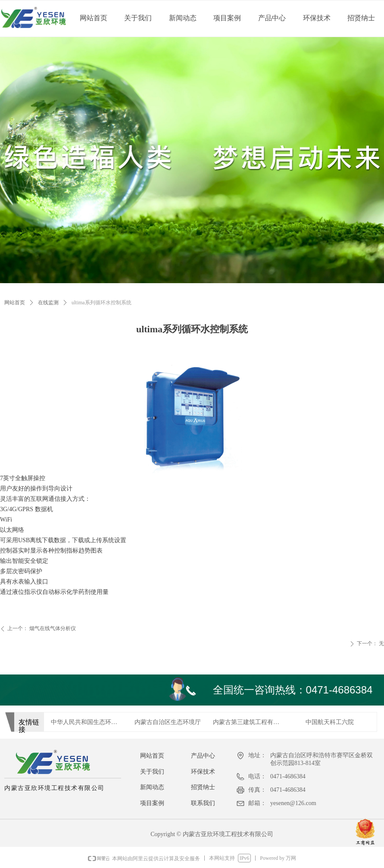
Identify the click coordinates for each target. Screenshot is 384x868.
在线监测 (48, 303)
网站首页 (15, 303)
